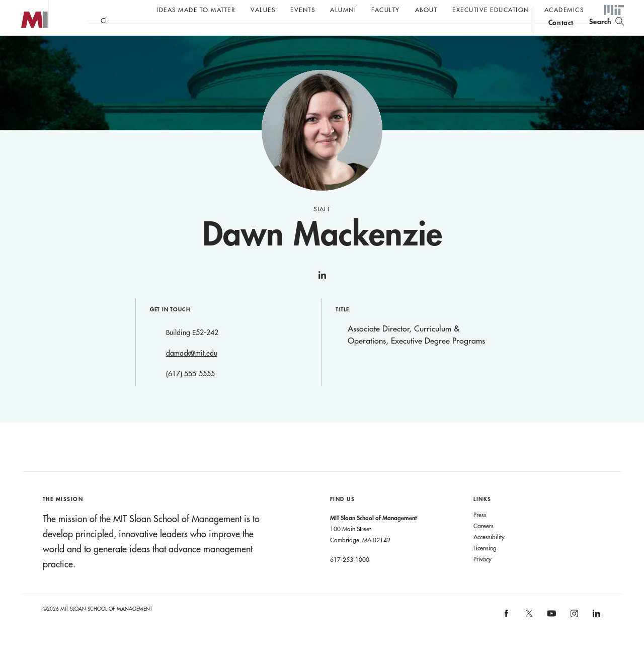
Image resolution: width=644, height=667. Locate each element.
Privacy (482, 579)
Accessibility (489, 557)
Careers (484, 546)
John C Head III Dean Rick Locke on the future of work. (279, 36)
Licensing (485, 568)
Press (480, 535)
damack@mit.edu (192, 373)
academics (564, 10)
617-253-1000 (350, 579)
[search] (607, 35)
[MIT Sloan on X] (528, 637)
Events (303, 10)
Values (263, 10)
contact (561, 37)
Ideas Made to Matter (196, 10)
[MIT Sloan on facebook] (507, 637)
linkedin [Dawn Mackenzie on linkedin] (322, 299)
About (426, 10)
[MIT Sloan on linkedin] (596, 637)
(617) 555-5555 (190, 394)
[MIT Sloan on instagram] (573, 637)
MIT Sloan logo (26, 50)
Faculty (386, 10)
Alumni (343, 10)
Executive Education (491, 10)
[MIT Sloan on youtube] (550, 639)
